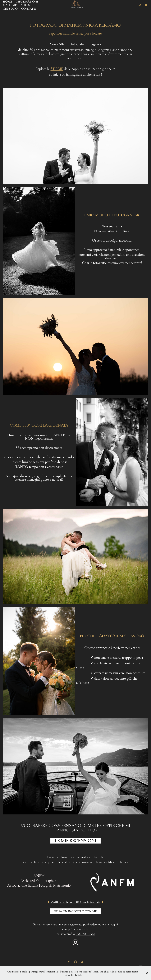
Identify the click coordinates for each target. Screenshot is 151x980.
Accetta (69, 975)
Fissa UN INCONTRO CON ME (75, 911)
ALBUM (26, 5)
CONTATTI (29, 9)
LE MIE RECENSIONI (75, 841)
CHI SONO (10, 9)
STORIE (57, 69)
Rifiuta (79, 975)
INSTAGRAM (85, 934)
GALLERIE (10, 5)
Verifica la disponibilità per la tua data (75, 902)
